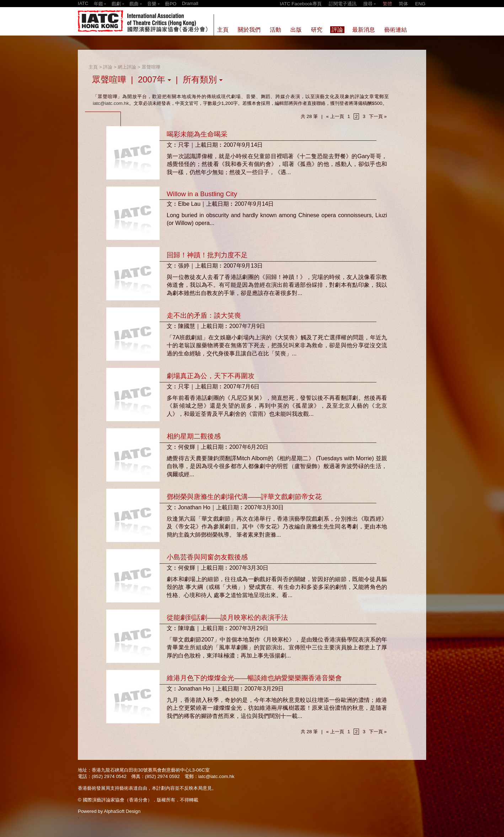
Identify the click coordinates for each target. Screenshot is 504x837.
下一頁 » (378, 116)
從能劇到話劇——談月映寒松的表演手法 (227, 618)
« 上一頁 (335, 116)
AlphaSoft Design (122, 811)
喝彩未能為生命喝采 (197, 134)
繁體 (387, 4)
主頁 (93, 67)
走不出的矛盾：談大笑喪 (204, 315)
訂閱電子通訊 (343, 4)
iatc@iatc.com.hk (111, 103)
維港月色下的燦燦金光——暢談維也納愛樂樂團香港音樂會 (254, 678)
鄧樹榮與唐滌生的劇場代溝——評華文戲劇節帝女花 (244, 497)
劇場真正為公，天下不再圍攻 (211, 376)
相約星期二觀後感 (194, 436)
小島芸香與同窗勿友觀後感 (207, 557)
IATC (83, 3)
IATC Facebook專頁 (301, 4)
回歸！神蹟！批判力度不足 (207, 255)
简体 (403, 4)
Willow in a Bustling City (202, 194)
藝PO (171, 4)
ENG (420, 4)
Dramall (190, 3)
